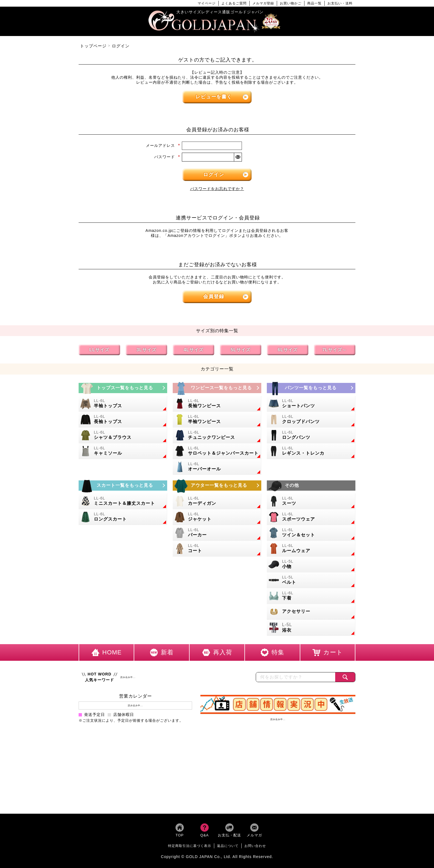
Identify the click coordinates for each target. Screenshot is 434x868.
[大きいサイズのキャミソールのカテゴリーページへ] (123, 451)
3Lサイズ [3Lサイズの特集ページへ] (146, 350)
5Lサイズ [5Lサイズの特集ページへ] (241, 350)
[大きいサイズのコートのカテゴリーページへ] (217, 549)
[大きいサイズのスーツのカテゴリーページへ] (311, 501)
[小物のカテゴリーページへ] (311, 564)
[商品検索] (345, 677)
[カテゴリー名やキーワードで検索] (296, 677)
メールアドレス (163, 145)
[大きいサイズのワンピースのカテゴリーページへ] (217, 388)
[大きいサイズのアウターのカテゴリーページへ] (217, 486)
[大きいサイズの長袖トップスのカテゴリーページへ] (123, 420)
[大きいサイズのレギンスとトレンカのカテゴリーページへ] (311, 451)
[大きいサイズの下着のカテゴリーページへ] (311, 596)
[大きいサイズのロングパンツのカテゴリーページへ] (311, 435)
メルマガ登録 (263, 3)
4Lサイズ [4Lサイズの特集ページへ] (193, 350)
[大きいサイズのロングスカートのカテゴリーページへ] (123, 517)
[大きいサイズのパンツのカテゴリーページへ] (311, 388)
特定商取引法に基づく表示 (190, 846)
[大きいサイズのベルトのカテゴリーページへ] (311, 580)
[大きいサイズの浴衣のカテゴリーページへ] (311, 628)
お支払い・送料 (340, 3)
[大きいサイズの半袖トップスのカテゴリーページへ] (123, 404)
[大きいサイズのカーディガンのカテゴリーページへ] (217, 501)
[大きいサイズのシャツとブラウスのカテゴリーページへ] (123, 435)
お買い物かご (291, 3)
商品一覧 (314, 3)
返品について (228, 846)
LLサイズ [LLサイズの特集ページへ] (100, 350)
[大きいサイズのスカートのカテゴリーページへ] (123, 486)
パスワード (167, 157)
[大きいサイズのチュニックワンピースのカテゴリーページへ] (217, 435)
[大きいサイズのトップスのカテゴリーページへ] (123, 388)
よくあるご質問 (234, 3)
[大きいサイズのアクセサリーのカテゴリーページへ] (311, 612)
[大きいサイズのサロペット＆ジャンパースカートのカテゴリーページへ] (217, 451)
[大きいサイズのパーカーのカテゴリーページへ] (217, 533)
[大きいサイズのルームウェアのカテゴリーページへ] (311, 549)
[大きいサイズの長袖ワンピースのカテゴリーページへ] (217, 404)
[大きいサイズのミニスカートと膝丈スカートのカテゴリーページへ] (123, 501)
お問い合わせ (255, 846)
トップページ (93, 46)
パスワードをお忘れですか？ (217, 189)
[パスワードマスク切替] (238, 157)
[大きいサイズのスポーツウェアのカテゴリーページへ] (311, 517)
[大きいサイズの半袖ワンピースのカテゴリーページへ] (217, 420)
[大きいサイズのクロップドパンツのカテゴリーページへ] (311, 420)
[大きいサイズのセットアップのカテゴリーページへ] (311, 533)
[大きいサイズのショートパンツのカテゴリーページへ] (311, 404)
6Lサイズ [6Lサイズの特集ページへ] (288, 350)
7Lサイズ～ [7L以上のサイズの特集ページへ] (335, 350)
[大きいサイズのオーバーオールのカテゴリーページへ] (217, 467)
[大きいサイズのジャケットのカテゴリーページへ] (217, 517)
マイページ (207, 3)
